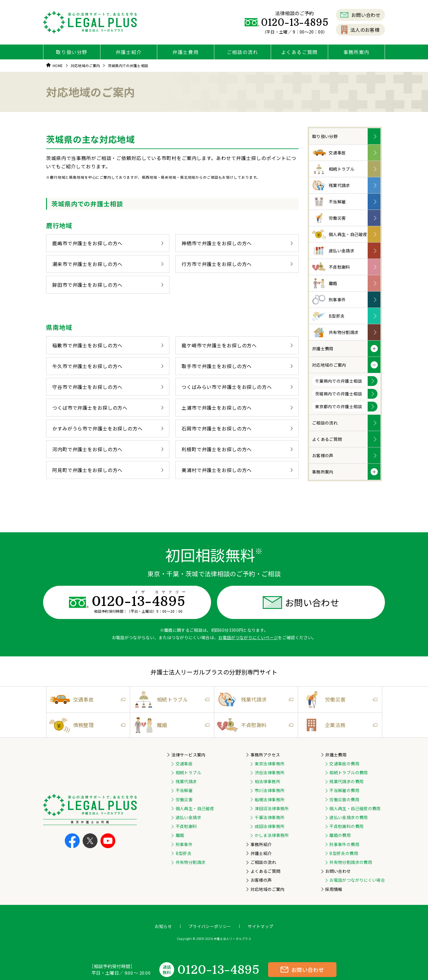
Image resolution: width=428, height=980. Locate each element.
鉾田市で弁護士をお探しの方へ (108, 285)
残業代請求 (331, 185)
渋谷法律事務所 (270, 772)
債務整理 (86, 725)
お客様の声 (323, 455)
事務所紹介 (261, 844)
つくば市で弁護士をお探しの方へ (108, 408)
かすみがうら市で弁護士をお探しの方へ (108, 428)
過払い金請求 (333, 251)
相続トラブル (333, 169)
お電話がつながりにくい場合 (357, 880)
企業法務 (338, 725)
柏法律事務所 (267, 781)
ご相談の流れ (243, 52)
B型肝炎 (328, 316)
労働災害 (329, 218)
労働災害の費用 (344, 799)
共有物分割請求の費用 (351, 862)
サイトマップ (260, 926)
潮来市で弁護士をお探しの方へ (108, 264)
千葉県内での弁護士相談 (339, 381)
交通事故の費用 (344, 764)
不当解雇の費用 (344, 790)
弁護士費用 (185, 52)
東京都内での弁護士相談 (339, 406)
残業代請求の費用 (346, 781)
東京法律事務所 (270, 764)
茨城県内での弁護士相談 (339, 394)
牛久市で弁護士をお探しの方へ (108, 366)
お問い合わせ (360, 15)
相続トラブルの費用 (348, 772)
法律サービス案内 (189, 755)
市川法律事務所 (270, 790)
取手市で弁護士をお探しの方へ (237, 366)
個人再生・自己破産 (340, 234)
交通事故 (329, 153)
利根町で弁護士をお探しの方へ (237, 449)
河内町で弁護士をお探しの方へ (108, 449)
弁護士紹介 (129, 52)
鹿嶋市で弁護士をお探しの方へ (108, 243)
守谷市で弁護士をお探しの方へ (108, 387)
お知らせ (163, 926)
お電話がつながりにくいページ (248, 637)
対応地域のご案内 (329, 365)
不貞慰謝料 (331, 267)
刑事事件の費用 (344, 844)
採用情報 (334, 889)
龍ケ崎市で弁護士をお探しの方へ (237, 345)
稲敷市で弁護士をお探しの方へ (108, 345)
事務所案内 (356, 52)
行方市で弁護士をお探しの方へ (237, 264)
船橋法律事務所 (270, 799)
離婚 (325, 283)
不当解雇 (329, 202)
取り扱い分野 (72, 52)
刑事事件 (329, 300)
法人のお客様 (360, 30)
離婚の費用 (340, 835)
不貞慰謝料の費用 (346, 826)
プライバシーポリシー (210, 926)
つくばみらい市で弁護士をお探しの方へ (237, 387)
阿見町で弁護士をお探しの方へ (108, 470)
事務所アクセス (265, 755)
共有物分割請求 (335, 332)
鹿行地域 (59, 225)
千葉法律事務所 (270, 817)
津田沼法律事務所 (272, 808)
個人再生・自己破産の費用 (355, 808)
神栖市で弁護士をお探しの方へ (237, 243)
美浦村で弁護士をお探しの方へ (237, 470)
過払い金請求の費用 (348, 817)
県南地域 (59, 327)
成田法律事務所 (270, 826)
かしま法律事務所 (272, 835)
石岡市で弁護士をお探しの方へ (237, 428)
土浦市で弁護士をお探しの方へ (237, 408)
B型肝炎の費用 (344, 853)
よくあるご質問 (299, 52)
